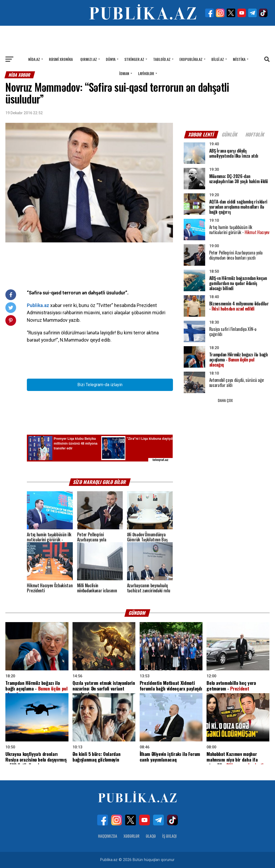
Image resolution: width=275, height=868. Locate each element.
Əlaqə (151, 836)
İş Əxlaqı (169, 836)
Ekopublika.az (191, 59)
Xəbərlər (131, 836)
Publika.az (38, 305)
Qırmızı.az (89, 59)
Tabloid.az (162, 59)
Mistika (239, 59)
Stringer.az (134, 59)
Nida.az (34, 59)
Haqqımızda (108, 836)
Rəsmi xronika (61, 59)
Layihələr (146, 73)
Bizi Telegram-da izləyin (100, 385)
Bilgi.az (218, 59)
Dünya (111, 59)
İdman (124, 73)
